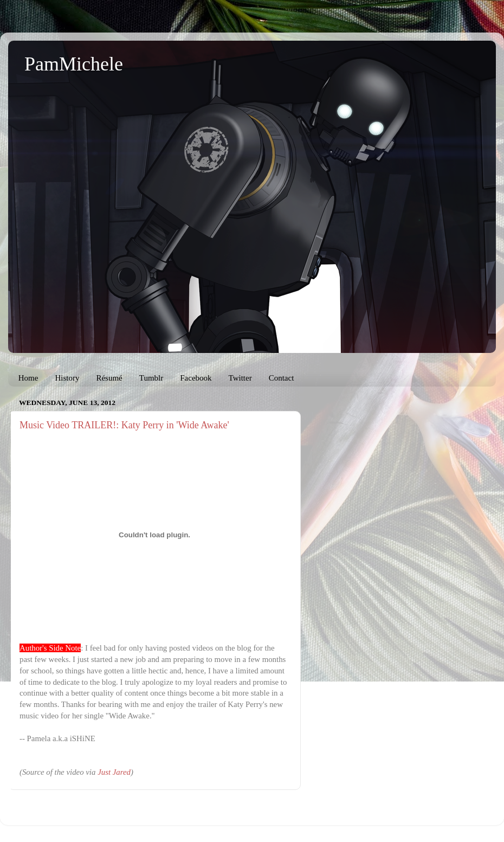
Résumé (109, 378)
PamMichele (74, 64)
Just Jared (114, 772)
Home (28, 378)
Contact (282, 378)
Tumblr (151, 378)
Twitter (240, 378)
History (67, 378)
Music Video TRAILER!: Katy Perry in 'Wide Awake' (124, 425)
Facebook (196, 378)
